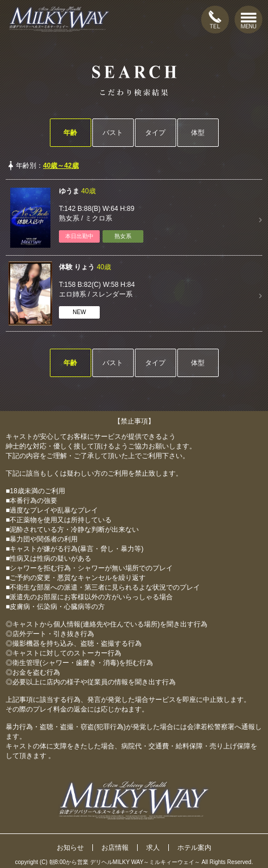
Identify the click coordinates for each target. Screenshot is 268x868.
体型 (198, 133)
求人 (153, 848)
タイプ (155, 133)
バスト (113, 133)
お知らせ (70, 848)
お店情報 (115, 848)
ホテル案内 (194, 848)
